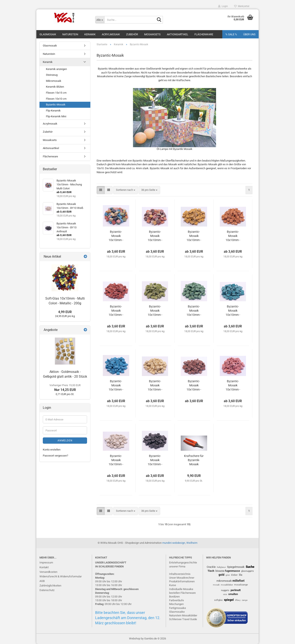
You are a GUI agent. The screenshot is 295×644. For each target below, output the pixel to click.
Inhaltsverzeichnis (180, 574)
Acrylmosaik (111, 34)
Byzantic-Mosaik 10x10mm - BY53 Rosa (233, 386)
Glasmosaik (48, 34)
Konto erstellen (52, 450)
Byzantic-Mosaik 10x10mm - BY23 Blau (116, 386)
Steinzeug (52, 75)
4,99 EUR (65, 312)
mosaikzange (241, 585)
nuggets (225, 590)
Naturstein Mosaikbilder (183, 615)
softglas (218, 600)
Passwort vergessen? (55, 456)
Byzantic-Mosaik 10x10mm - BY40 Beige (155, 386)
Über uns (249, 34)
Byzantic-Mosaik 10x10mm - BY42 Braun (194, 386)
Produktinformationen (182, 581)
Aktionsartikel (178, 34)
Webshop (135, 638)
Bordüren (174, 597)
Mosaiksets (152, 34)
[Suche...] (100, 20)
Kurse (173, 585)
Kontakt (44, 567)
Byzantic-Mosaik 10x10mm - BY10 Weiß (116, 460)
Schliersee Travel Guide (183, 619)
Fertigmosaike (178, 608)
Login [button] (223, 6)
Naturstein (70, 34)
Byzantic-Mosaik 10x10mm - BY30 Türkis (233, 311)
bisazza (220, 571)
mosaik (216, 585)
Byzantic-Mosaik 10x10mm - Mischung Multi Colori (116, 236)
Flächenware (204, 34)
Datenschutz (47, 590)
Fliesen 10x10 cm (56, 99)
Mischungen (176, 604)
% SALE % (231, 34)
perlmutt (236, 590)
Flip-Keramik (53, 111)
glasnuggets (248, 571)
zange (245, 600)
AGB (42, 581)
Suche (250, 567)
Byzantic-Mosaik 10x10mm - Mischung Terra (155, 236)
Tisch (211, 571)
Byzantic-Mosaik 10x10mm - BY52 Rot (116, 311)
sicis (225, 594)
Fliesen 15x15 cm (56, 93)
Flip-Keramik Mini (56, 116)
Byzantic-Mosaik (56, 105)
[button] (101, 190)
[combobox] (126, 190)
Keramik (90, 34)
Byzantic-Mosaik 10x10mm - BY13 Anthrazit (155, 460)
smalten (233, 594)
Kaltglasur (221, 567)
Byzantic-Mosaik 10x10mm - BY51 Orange (233, 236)
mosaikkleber (227, 585)
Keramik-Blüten (55, 87)
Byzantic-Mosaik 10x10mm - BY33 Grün (194, 311)
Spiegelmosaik (236, 567)
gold (221, 575)
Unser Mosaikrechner (182, 578)
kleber (234, 575)
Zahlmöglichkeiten (50, 586)
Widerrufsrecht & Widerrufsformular (61, 576)
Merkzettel (242, 6)
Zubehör (132, 34)
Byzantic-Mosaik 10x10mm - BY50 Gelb (194, 236)
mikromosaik (224, 581)
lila (241, 575)
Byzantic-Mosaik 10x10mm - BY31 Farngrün (155, 311)
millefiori (238, 581)
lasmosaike (178, 612)
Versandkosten (48, 572)
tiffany (238, 600)
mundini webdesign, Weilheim (180, 543)
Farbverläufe (176, 600)
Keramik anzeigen (56, 69)
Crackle (211, 567)
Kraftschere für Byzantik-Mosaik (194, 460)
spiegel (229, 600)
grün (228, 575)
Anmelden (65, 441)
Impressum (46, 563)
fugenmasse (232, 571)
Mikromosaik (54, 81)
